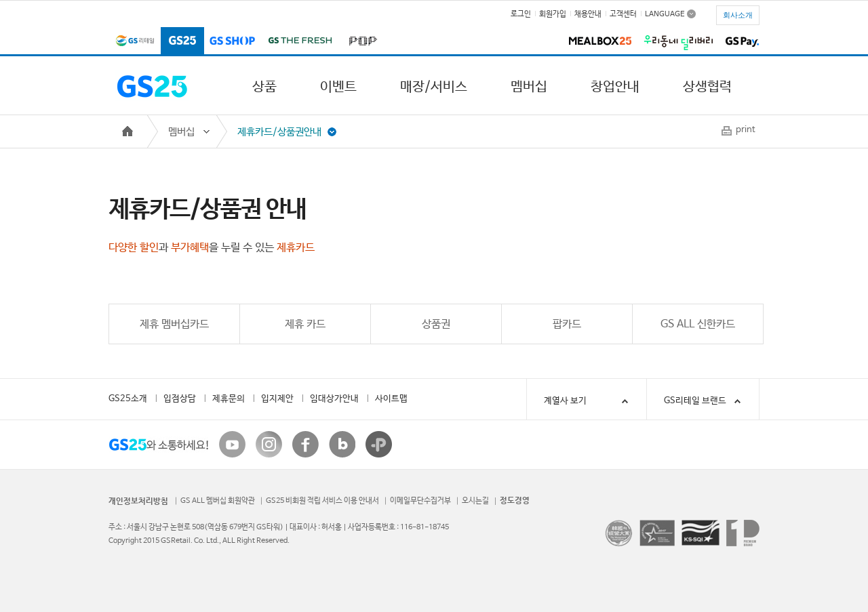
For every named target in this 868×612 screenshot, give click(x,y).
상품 (264, 87)
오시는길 (475, 501)
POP (360, 42)
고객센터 (623, 14)
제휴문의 (229, 399)
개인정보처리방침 (138, 502)
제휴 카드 (305, 324)
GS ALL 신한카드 (698, 324)
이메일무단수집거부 (420, 501)
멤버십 (529, 87)
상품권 (436, 324)
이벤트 (338, 87)
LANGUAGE (665, 14)
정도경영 (515, 501)
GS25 (182, 42)
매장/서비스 (434, 87)
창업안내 (615, 87)
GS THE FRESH (300, 42)
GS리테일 (135, 42)
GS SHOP (233, 42)
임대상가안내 (334, 399)
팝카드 (567, 324)
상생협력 (707, 87)
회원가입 (553, 14)
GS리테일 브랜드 (695, 401)
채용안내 (588, 14)
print (746, 130)
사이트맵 (391, 399)
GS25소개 (128, 399)
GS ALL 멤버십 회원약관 (218, 501)
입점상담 (180, 399)
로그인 (521, 14)
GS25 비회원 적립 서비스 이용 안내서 (322, 501)
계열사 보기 (588, 401)
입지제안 (277, 399)
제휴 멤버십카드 (174, 324)
